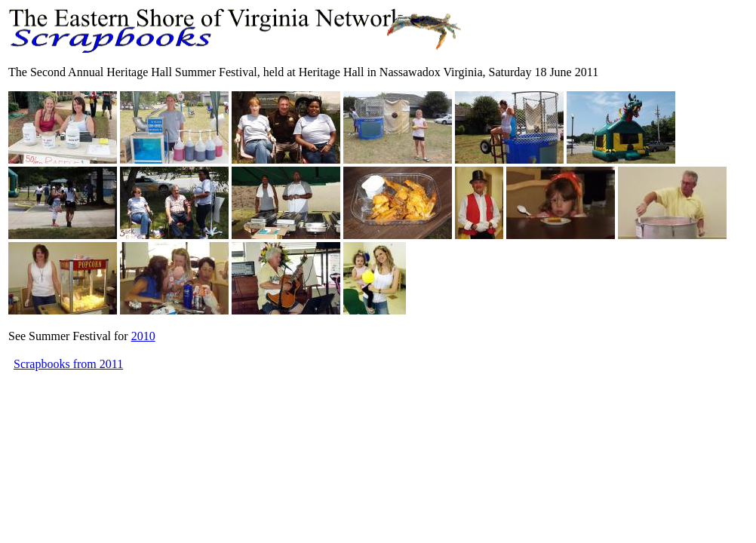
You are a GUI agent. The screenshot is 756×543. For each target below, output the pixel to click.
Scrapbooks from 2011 (68, 364)
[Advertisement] (283, 407)
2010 (143, 336)
